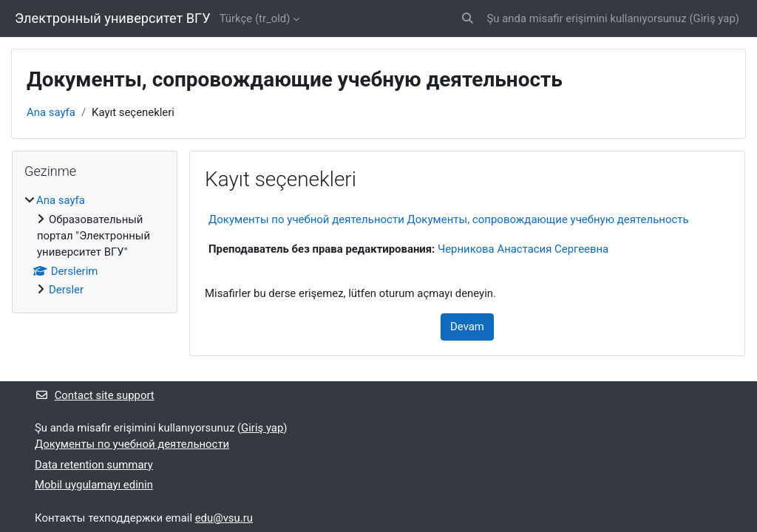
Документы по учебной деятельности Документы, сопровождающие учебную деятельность (449, 219)
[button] (468, 18)
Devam (467, 327)
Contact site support (95, 395)
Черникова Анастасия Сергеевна (523, 249)
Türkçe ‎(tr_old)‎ (255, 18)
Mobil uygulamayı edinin (94, 485)
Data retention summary (94, 465)
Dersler (66, 290)
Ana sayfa (51, 112)
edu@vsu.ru (224, 518)
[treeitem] (95, 245)
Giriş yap (714, 18)
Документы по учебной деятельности (132, 444)
